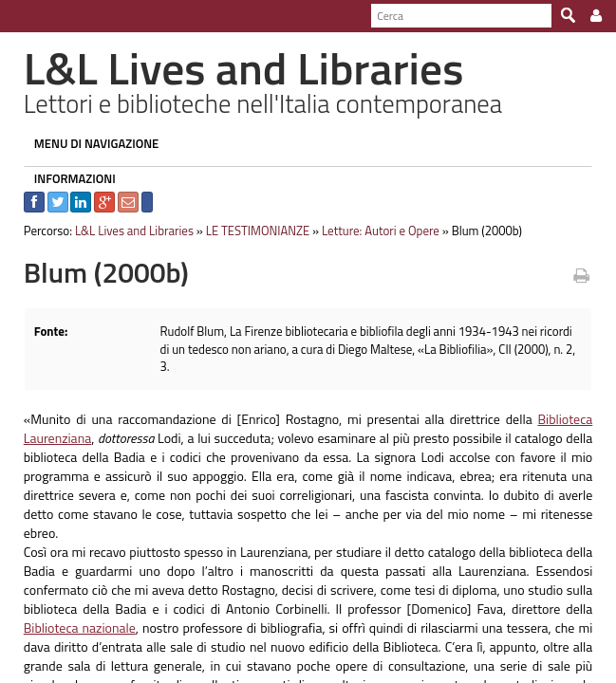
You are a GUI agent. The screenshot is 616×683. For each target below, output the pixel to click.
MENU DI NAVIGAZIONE (87, 143)
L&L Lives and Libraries (125, 231)
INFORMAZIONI (65, 178)
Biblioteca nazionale (70, 591)
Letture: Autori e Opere (371, 231)
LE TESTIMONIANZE (249, 231)
